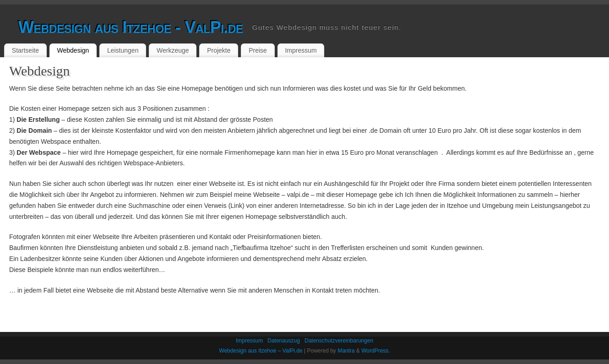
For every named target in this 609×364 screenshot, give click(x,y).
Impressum (301, 50)
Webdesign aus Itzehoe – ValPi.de (261, 351)
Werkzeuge (173, 50)
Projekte (219, 50)
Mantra (346, 351)
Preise (258, 50)
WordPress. (375, 351)
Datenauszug (284, 341)
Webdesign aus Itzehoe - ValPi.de (131, 27)
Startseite (25, 50)
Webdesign (73, 50)
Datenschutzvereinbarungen (339, 341)
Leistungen (123, 50)
